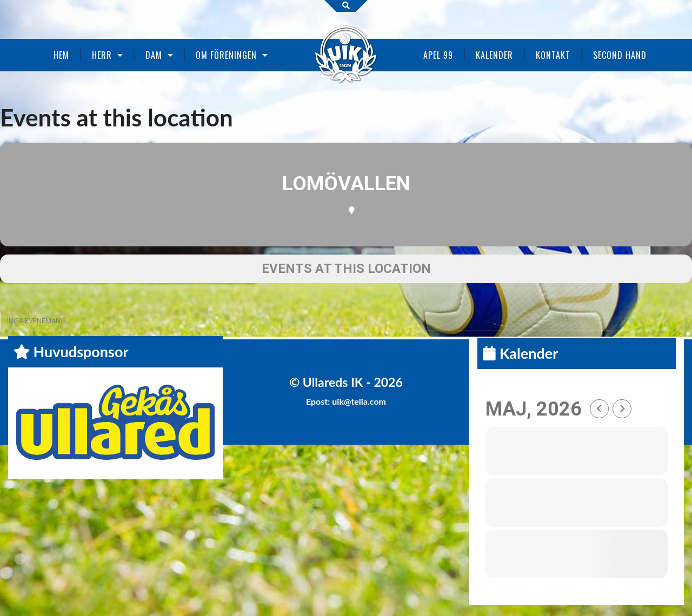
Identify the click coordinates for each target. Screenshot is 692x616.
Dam (154, 55)
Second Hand (620, 55)
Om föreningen (226, 55)
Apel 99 (438, 55)
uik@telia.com (359, 401)
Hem (61, 55)
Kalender (494, 55)
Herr (102, 55)
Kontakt (553, 55)
